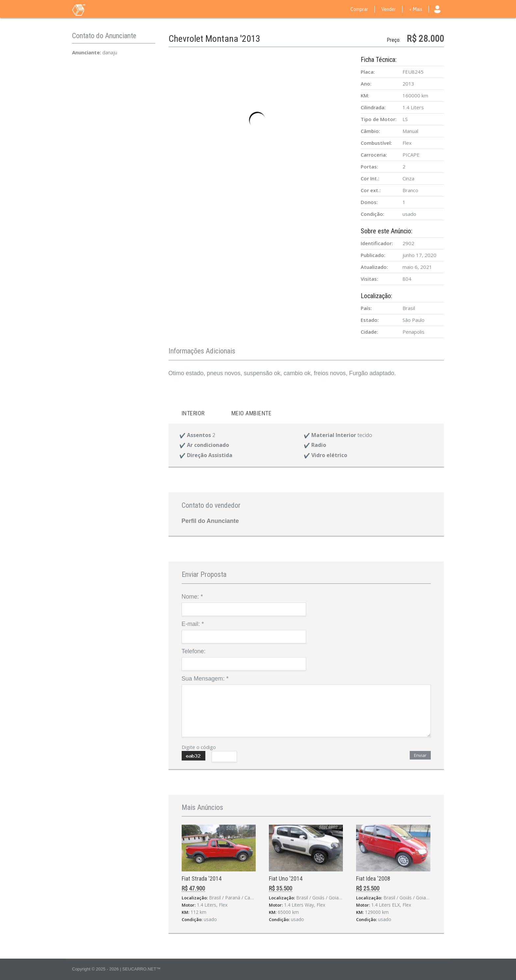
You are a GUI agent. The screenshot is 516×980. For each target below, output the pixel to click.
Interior (193, 413)
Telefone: (194, 651)
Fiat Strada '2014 (202, 878)
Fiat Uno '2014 (286, 878)
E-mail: (193, 624)
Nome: (192, 597)
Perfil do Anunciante (210, 521)
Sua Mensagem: (205, 679)
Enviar (420, 755)
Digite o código (199, 747)
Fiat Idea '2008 (373, 878)
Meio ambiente (252, 413)
